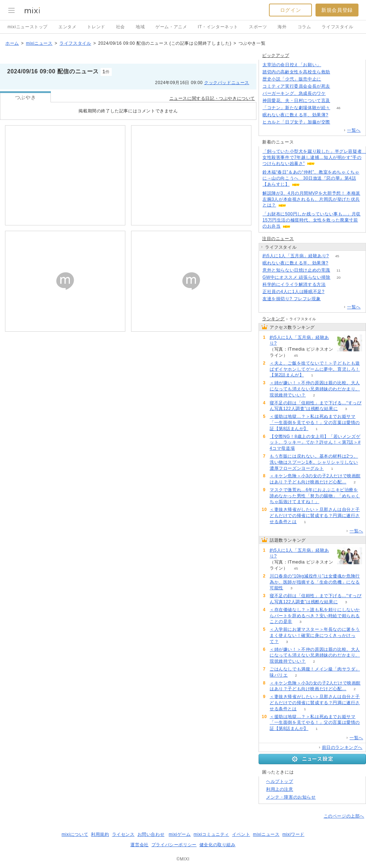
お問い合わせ (151, 834)
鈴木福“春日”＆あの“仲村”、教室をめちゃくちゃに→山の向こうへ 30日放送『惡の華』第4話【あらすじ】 (311, 178)
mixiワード (293, 834)
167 (330, 65)
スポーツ (258, 27)
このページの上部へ (344, 816)
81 (338, 72)
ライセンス (123, 834)
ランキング (273, 319)
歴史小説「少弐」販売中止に (292, 79)
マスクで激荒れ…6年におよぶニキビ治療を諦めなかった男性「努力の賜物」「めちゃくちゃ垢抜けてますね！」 (315, 496)
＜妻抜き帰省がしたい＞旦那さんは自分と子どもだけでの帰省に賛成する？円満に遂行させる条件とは (315, 516)
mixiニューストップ (28, 27)
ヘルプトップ (280, 781)
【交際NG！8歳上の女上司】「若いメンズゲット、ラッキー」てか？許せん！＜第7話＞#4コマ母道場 (315, 443)
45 (337, 256)
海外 (282, 27)
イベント (241, 834)
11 (338, 270)
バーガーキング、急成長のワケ (294, 93)
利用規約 (100, 834)
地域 (140, 27)
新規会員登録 (337, 10)
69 (334, 285)
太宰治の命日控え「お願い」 (292, 65)
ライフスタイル (337, 27)
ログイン (290, 10)
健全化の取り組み (218, 845)
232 (334, 94)
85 (333, 292)
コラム (304, 27)
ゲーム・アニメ (171, 27)
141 (336, 115)
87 (338, 86)
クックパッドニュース (227, 83)
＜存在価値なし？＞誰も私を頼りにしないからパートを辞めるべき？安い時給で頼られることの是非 (315, 616)
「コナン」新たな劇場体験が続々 (296, 108)
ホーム (12, 43)
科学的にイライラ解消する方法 (294, 284)
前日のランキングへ (342, 747)
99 (329, 79)
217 (329, 299)
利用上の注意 (280, 789)
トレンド (96, 27)
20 (339, 277)
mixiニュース (39, 43)
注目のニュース (278, 239)
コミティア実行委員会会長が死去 (296, 86)
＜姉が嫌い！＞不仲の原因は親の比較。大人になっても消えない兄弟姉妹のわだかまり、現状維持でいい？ (315, 389)
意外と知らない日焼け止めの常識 (296, 270)
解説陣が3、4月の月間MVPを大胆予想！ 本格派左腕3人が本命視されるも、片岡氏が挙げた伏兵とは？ (311, 199)
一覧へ (354, 130)
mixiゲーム (180, 834)
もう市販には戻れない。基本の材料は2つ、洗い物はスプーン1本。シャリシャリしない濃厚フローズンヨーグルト (314, 462)
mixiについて (75, 834)
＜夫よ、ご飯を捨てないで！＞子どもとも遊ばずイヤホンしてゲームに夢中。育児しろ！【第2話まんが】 (315, 369)
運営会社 (139, 845)
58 (338, 122)
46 (338, 108)
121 (339, 101)
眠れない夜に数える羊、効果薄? (295, 115)
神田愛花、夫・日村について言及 (296, 101)
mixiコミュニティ (211, 834)
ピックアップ (276, 55)
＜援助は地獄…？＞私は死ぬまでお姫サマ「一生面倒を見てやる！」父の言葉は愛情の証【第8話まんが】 (315, 423)
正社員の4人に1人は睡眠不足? (293, 292)
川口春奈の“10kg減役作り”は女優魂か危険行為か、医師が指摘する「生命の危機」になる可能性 (315, 582)
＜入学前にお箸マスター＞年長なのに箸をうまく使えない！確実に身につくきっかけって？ (315, 635)
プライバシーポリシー (174, 845)
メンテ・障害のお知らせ (291, 797)
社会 (121, 27)
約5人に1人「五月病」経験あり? (296, 256)
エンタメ (67, 27)
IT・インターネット (218, 27)
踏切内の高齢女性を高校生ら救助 (296, 72)
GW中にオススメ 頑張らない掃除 (297, 277)
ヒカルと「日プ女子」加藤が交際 (296, 122)
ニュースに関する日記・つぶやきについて (212, 98)
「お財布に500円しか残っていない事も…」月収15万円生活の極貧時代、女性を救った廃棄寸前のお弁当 (312, 220)
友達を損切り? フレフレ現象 (292, 299)
